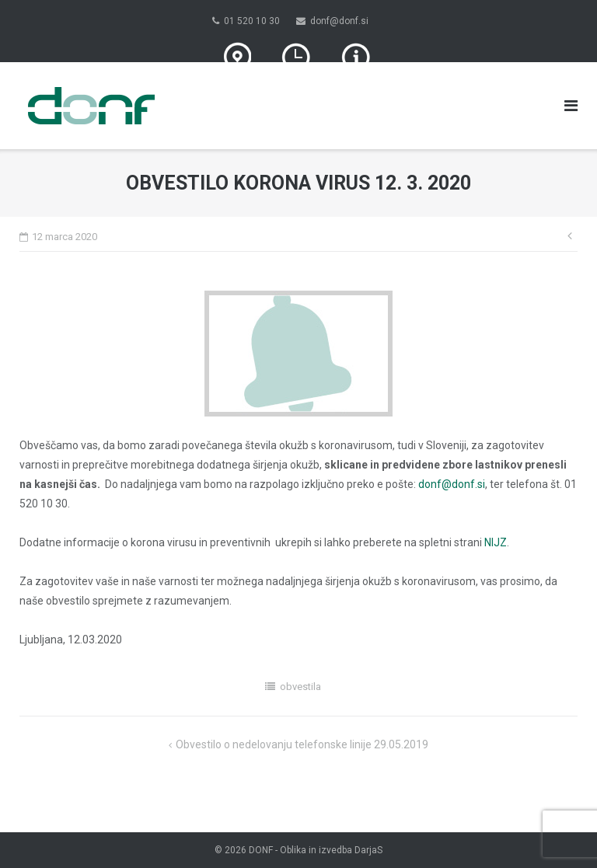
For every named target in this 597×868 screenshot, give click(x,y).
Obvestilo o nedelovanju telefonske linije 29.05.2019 (302, 744)
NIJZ (496, 542)
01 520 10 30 (252, 21)
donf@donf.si (339, 21)
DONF (261, 850)
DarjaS (368, 850)
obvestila (300, 687)
